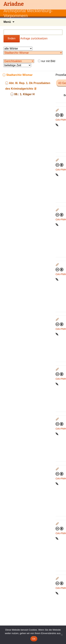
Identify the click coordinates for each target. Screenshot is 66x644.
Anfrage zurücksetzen (34, 38)
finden (12, 38)
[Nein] (62, 635)
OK (34, 639)
